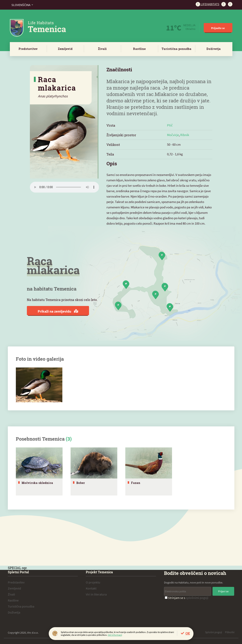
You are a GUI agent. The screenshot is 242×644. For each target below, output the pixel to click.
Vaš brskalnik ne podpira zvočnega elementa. (64, 187)
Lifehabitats (208, 4)
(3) (69, 439)
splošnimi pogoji (197, 598)
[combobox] (22, 5)
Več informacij (115, 635)
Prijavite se (218, 28)
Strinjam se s (187, 598)
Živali (102, 49)
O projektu (93, 582)
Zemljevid (65, 49)
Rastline (139, 49)
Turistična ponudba (177, 49)
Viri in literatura (96, 594)
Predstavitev (28, 49)
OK (188, 633)
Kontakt (91, 588)
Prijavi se (223, 591)
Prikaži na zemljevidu (58, 311)
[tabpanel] (39, 471)
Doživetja (214, 49)
